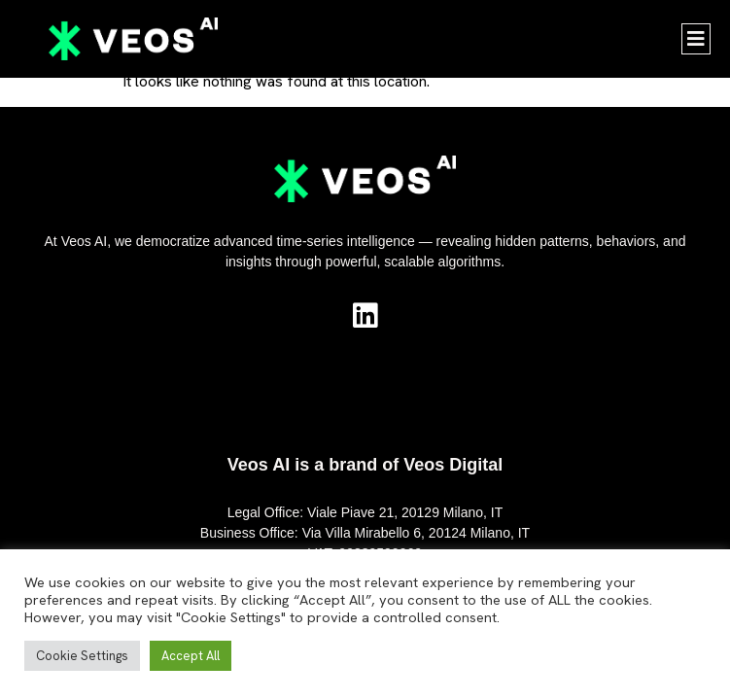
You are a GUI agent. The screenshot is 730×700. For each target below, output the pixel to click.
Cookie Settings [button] (82, 656)
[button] (696, 39)
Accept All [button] (191, 656)
